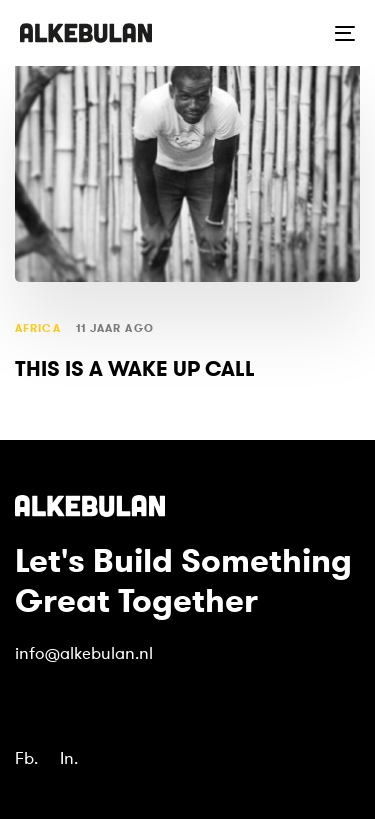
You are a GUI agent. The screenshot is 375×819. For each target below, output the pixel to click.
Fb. (26, 758)
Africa (38, 328)
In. (69, 758)
